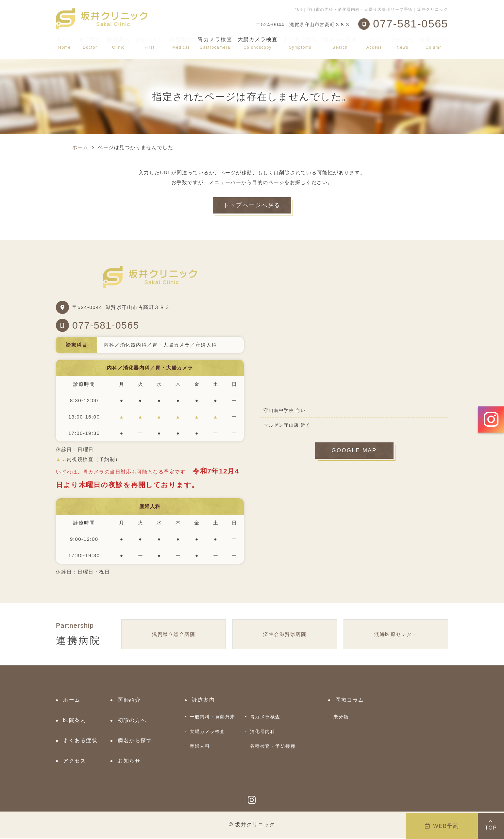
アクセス (374, 43)
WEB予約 (442, 826)
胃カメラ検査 (265, 718)
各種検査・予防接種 (273, 747)
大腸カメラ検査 (207, 733)
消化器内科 (263, 733)
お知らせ (403, 43)
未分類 (341, 718)
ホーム (65, 43)
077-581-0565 (106, 326)
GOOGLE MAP (354, 453)
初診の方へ (150, 43)
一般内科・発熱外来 (212, 718)
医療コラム (434, 43)
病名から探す (340, 43)
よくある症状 (300, 43)
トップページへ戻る (252, 206)
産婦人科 (200, 747)
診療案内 (181, 43)
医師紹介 (90, 43)
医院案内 (118, 43)
